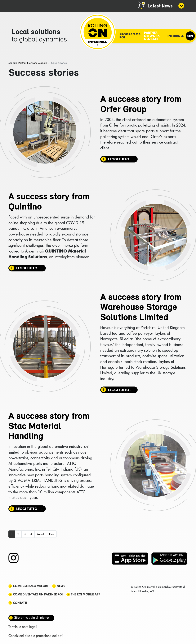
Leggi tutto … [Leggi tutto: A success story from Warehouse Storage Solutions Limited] (121, 390)
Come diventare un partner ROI (38, 594)
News (61, 586)
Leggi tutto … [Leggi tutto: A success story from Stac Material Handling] (29, 509)
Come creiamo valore (31, 586)
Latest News (160, 6)
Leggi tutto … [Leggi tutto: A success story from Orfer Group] (121, 159)
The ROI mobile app (86, 594)
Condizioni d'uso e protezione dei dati (36, 636)
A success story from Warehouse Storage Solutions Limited (141, 308)
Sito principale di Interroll (32, 618)
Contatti (20, 603)
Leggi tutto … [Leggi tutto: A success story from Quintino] (29, 268)
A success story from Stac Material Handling (49, 427)
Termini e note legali (23, 627)
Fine (52, 534)
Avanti (41, 534)
